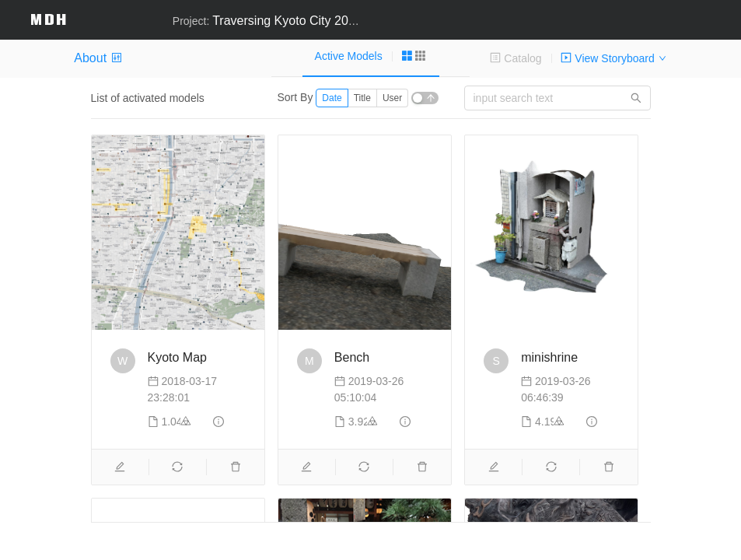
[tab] (371, 56)
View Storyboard (607, 58)
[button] (722, 12)
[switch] (425, 98)
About (98, 58)
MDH (49, 19)
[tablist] (370, 58)
